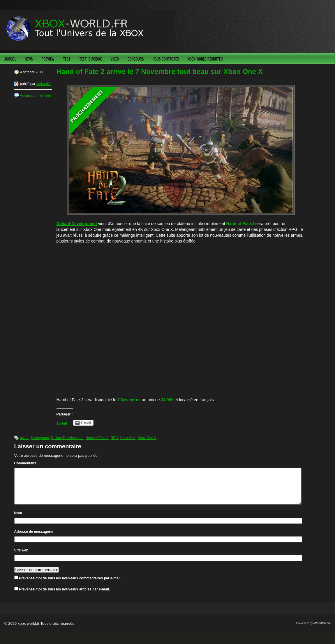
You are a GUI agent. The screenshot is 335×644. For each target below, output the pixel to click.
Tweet (62, 423)
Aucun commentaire (36, 95)
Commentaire (25, 463)
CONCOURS (136, 59)
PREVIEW (48, 59)
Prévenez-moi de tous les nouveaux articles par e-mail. (64, 596)
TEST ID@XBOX (90, 59)
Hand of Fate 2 (97, 438)
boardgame (40, 438)
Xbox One (128, 438)
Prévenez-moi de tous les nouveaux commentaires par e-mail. (70, 585)
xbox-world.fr (29, 630)
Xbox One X (147, 438)
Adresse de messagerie (34, 539)
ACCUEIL (10, 59)
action (25, 438)
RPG (114, 438)
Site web (21, 557)
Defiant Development (67, 438)
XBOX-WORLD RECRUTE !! (205, 59)
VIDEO (115, 59)
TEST (67, 59)
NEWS (29, 59)
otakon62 (44, 84)
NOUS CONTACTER (166, 59)
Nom (18, 520)
